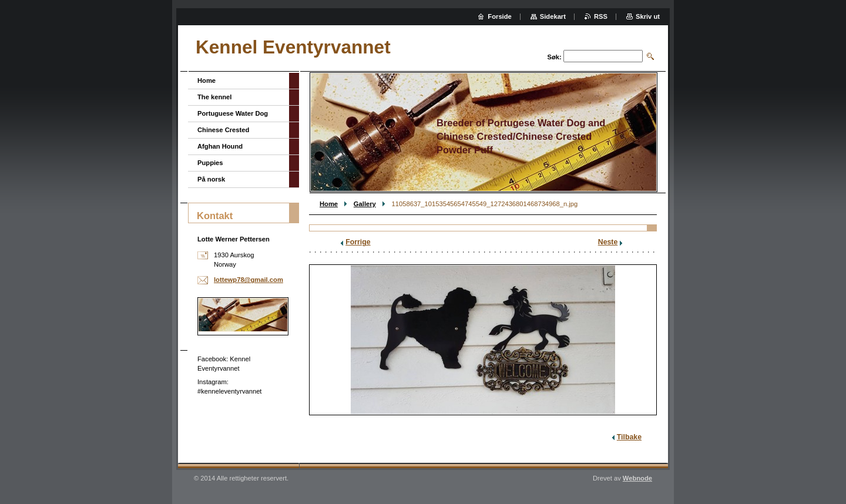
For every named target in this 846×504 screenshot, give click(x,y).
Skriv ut (648, 16)
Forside (499, 16)
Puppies (210, 163)
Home (329, 204)
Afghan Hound (220, 146)
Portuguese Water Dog (233, 113)
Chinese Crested (223, 130)
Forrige (358, 242)
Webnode (637, 478)
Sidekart (553, 16)
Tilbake (629, 437)
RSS (601, 16)
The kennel (214, 97)
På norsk (211, 179)
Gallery (365, 204)
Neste (608, 242)
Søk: (555, 57)
